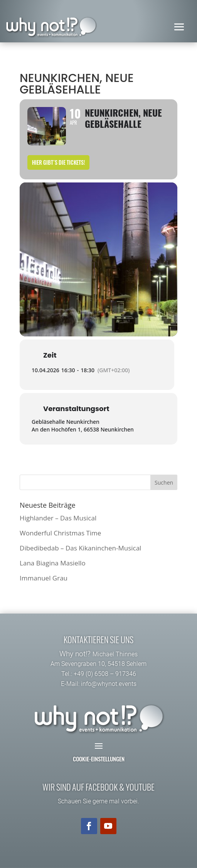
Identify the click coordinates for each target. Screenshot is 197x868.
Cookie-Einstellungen (99, 759)
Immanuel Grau (44, 578)
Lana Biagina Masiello (53, 563)
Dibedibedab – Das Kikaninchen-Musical (80, 548)
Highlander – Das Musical (58, 518)
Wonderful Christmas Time (60, 533)
